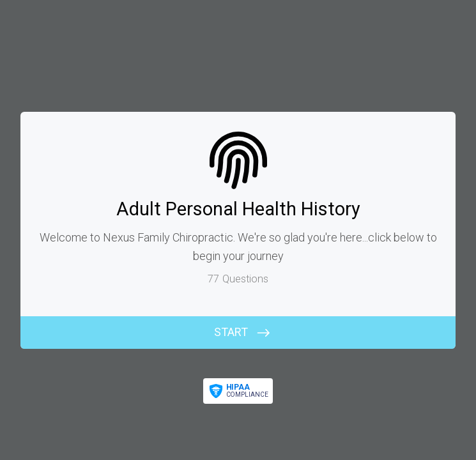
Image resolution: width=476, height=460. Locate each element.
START (231, 332)
